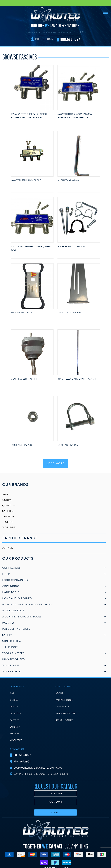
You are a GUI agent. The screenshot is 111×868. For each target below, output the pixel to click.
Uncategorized (14, 659)
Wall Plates (11, 665)
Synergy (8, 516)
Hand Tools (11, 592)
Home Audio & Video (17, 598)
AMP (5, 495)
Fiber (6, 574)
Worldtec (10, 527)
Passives (9, 623)
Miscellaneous (13, 611)
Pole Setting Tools (16, 629)
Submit (56, 812)
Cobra (7, 500)
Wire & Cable (11, 672)
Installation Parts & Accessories (27, 604)
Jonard (8, 548)
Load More (55, 463)
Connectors (11, 568)
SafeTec (8, 511)
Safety (7, 635)
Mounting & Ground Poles (22, 617)
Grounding (11, 586)
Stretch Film (12, 641)
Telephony (10, 647)
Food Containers (15, 580)
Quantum (9, 506)
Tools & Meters (13, 653)
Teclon (7, 522)
